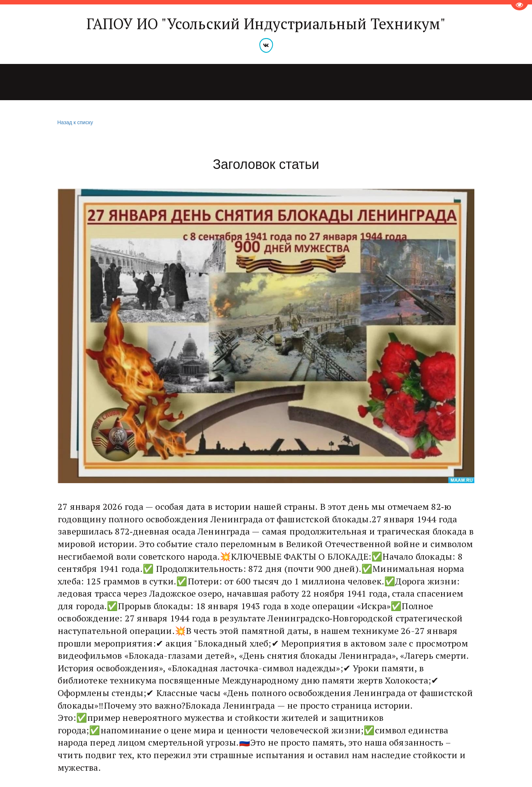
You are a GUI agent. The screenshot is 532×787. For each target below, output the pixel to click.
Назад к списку (74, 123)
